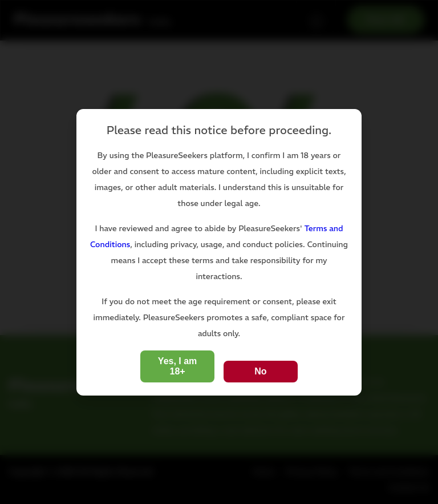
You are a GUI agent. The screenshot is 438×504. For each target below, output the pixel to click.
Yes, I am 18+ (178, 366)
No (260, 371)
